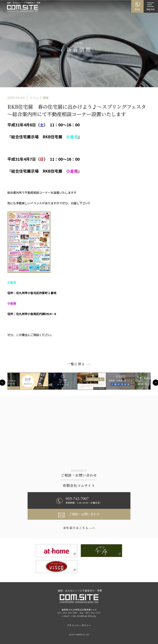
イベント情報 (39, 98)
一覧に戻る (76, 364)
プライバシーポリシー (79, 625)
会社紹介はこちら (76, 528)
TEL (137, 9)
